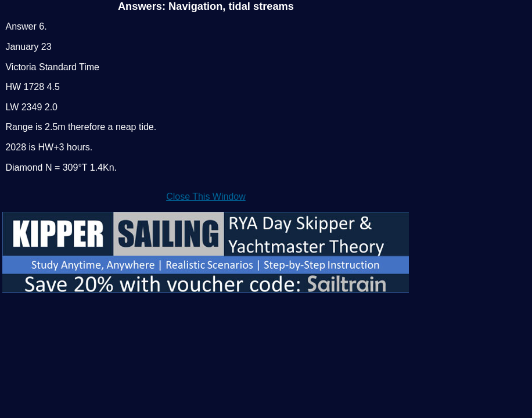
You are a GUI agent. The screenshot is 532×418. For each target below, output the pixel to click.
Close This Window (206, 197)
